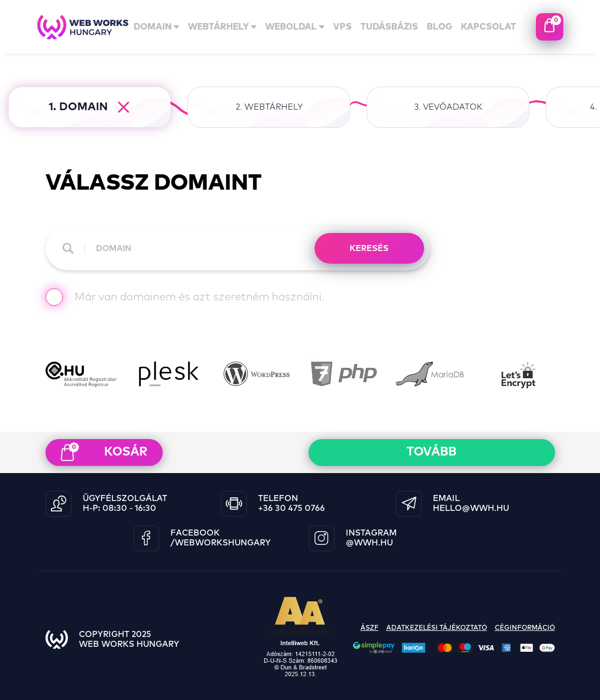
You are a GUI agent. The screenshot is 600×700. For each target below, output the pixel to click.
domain (156, 27)
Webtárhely (222, 27)
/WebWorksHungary (221, 543)
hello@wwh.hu (471, 508)
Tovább (432, 452)
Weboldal (295, 27)
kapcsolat (488, 27)
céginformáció (525, 628)
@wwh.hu (369, 543)
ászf (370, 628)
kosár (104, 452)
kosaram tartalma (550, 27)
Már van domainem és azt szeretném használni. (185, 298)
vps (342, 27)
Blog (439, 27)
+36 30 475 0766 (292, 508)
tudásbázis (389, 27)
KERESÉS (369, 249)
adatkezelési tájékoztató (437, 628)
